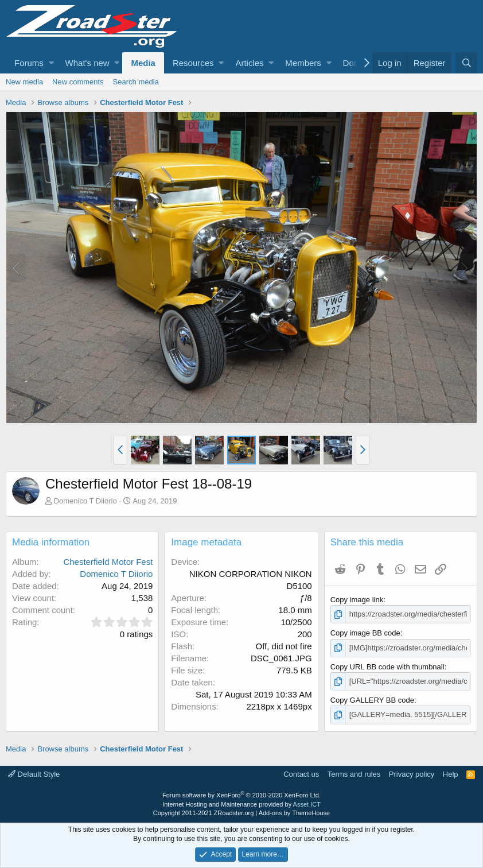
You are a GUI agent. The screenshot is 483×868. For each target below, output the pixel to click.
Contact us (301, 774)
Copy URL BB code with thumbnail (387, 667)
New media (24, 82)
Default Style (34, 774)
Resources (193, 63)
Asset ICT (307, 804)
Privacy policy (412, 774)
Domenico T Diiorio (85, 501)
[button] (51, 63)
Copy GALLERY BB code (372, 700)
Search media (136, 82)
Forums (29, 63)
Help (451, 774)
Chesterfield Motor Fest (108, 562)
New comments (78, 82)
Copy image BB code (365, 633)
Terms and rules (354, 774)
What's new (87, 63)
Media (143, 63)
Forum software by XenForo (241, 795)
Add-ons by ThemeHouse (295, 813)
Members (303, 63)
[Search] (466, 63)
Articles (249, 63)
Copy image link (357, 600)
